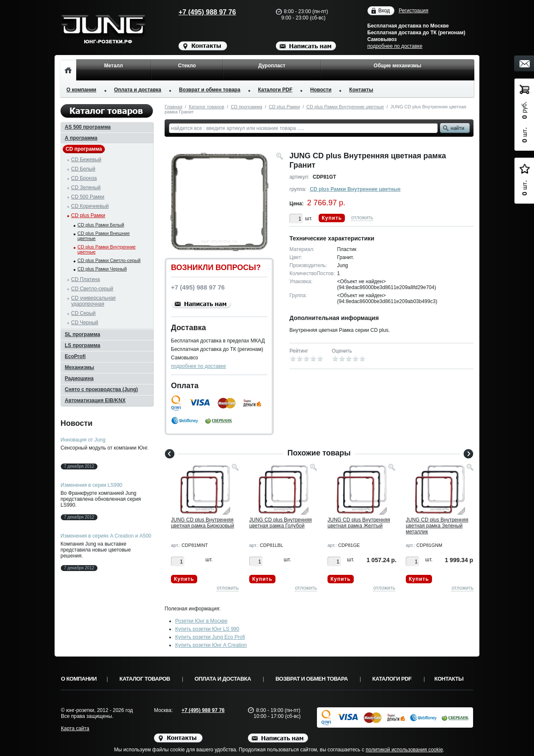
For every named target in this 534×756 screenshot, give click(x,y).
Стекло (187, 66)
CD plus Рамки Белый (101, 225)
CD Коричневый (90, 206)
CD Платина (85, 279)
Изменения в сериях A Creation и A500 (106, 536)
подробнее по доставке (395, 46)
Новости (321, 90)
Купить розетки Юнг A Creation (211, 645)
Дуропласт (272, 66)
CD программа (246, 107)
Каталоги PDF (275, 90)
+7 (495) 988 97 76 (199, 12)
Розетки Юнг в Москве (201, 621)
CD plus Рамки (284, 107)
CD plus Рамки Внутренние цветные (345, 107)
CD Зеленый (86, 188)
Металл (113, 66)
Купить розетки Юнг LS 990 (207, 629)
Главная (173, 107)
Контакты (361, 90)
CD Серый (83, 313)
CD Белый (83, 169)
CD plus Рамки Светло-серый (109, 260)
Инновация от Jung (83, 440)
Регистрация (413, 11)
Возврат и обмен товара (210, 90)
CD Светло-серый (92, 289)
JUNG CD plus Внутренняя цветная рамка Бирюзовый (202, 523)
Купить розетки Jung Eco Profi (210, 637)
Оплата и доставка (138, 90)
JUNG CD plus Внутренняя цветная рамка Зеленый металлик (437, 526)
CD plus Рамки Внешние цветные (104, 236)
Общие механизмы (397, 66)
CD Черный (85, 323)
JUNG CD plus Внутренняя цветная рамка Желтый (359, 523)
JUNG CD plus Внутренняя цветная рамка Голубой (281, 523)
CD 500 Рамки (88, 197)
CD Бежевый (86, 160)
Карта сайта (75, 728)
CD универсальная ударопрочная (93, 301)
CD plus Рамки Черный (102, 269)
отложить (362, 218)
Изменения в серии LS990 (91, 485)
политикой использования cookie (404, 750)
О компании (81, 90)
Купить (332, 218)
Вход (384, 11)
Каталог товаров (206, 107)
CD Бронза (84, 178)
